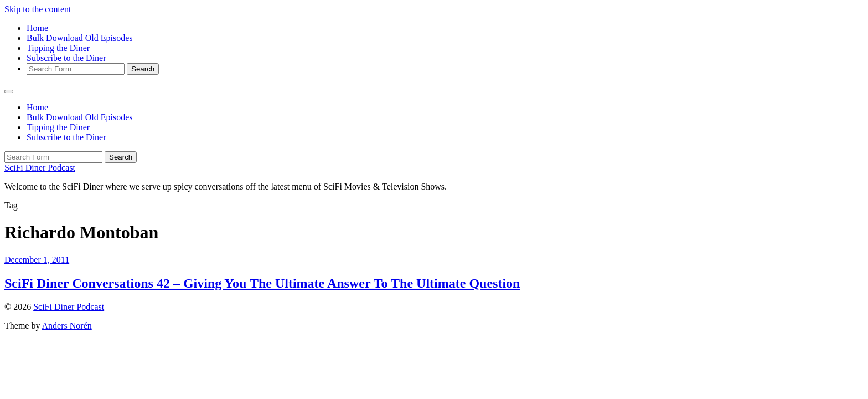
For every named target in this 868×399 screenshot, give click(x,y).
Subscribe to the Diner (66, 58)
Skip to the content (38, 9)
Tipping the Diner (58, 48)
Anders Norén (67, 326)
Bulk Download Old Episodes (80, 38)
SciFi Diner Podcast (40, 168)
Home (37, 28)
